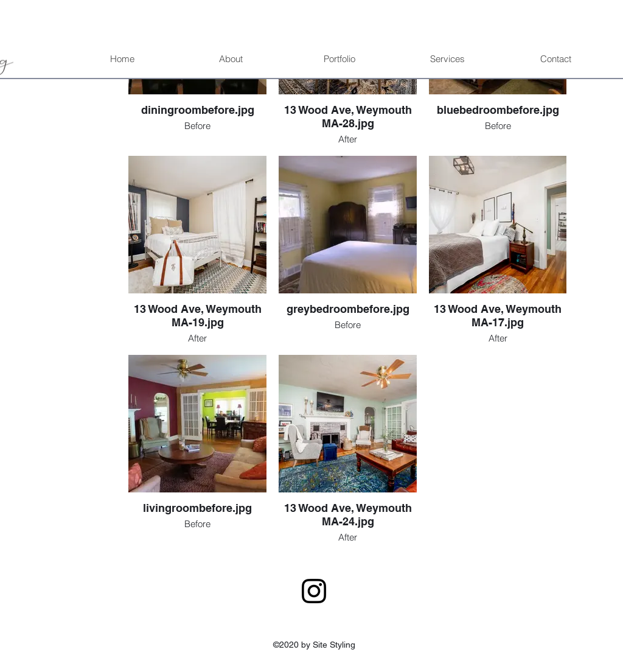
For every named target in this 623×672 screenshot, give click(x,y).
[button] (339, 59)
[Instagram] (314, 591)
